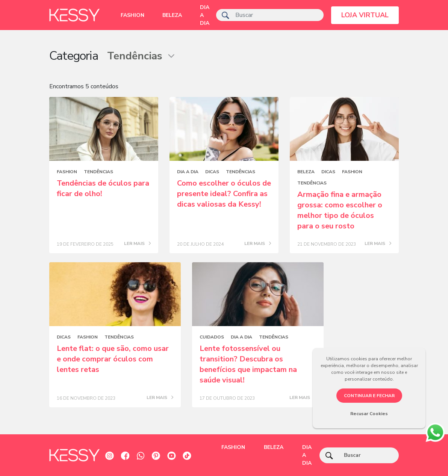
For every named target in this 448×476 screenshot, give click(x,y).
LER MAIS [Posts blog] (137, 244)
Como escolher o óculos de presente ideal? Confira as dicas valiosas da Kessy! (224, 194)
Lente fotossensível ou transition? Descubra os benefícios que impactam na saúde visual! (248, 364)
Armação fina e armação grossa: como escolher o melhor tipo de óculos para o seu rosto (340, 210)
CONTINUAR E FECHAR (369, 396)
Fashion (132, 15)
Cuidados (212, 337)
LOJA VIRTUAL (365, 15)
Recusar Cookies (369, 414)
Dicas (212, 172)
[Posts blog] (104, 129)
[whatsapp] (435, 431)
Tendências (98, 172)
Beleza (172, 15)
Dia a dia (205, 15)
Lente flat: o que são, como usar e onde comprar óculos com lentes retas (113, 359)
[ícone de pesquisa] (226, 15)
